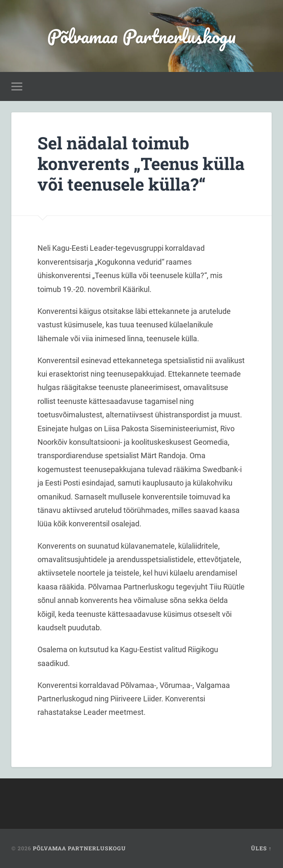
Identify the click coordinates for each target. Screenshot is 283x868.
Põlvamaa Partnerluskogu (141, 36)
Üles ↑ (261, 848)
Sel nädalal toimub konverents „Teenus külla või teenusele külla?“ (141, 163)
